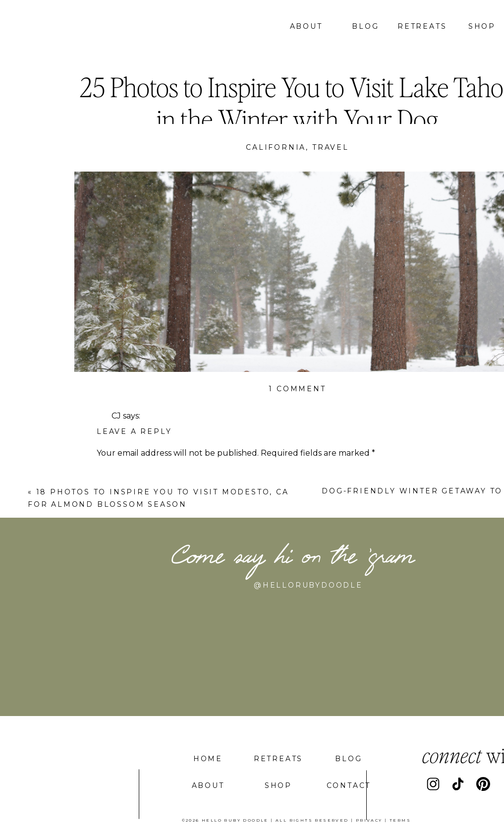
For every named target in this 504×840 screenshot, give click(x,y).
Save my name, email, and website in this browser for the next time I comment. (252, 713)
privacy (369, 820)
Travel (331, 147)
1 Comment (297, 389)
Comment (119, 473)
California (276, 147)
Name (111, 599)
